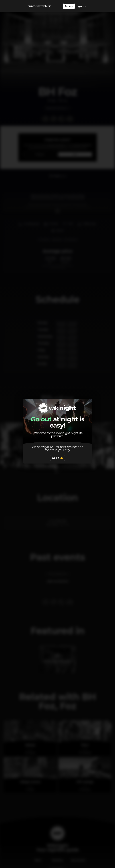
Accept (69, 6)
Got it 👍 (57, 458)
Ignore (82, 6)
